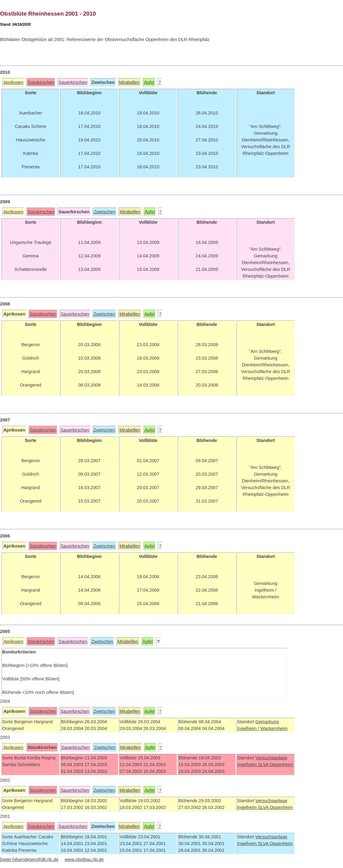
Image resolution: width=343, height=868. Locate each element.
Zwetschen (104, 212)
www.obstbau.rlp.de (84, 859)
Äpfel (149, 82)
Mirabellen (129, 82)
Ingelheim (248, 765)
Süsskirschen (41, 82)
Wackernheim (274, 728)
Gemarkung (267, 722)
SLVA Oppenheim (275, 765)
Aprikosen (13, 82)
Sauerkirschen (73, 82)
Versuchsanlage (271, 758)
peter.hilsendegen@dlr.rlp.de (30, 859)
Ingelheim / (248, 728)
